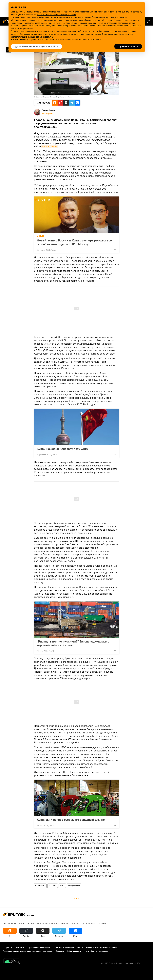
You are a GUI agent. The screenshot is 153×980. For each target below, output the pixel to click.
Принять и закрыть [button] (128, 46)
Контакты (20, 947)
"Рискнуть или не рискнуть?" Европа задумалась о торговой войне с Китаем (73, 643)
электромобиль (74, 886)
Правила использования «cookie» (102, 947)
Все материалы (47, 114)
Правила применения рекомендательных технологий (28, 951)
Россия (103, 923)
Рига (22, 923)
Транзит (75, 923)
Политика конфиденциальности (68, 947)
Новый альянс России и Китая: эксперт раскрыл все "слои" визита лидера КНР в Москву (74, 242)
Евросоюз (53, 886)
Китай (62, 886)
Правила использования (39, 947)
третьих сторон (57, 17)
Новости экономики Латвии (53, 923)
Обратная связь (74, 951)
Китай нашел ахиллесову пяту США (62, 449)
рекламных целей (126, 23)
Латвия (31, 923)
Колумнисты (40, 886)
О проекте (8, 947)
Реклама (60, 951)
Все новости (10, 923)
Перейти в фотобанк (64, 97)
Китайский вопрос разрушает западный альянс (71, 820)
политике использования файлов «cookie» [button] (56, 15)
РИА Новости (50, 146)
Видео (41, 236)
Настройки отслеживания (96, 951)
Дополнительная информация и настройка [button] (37, 46)
